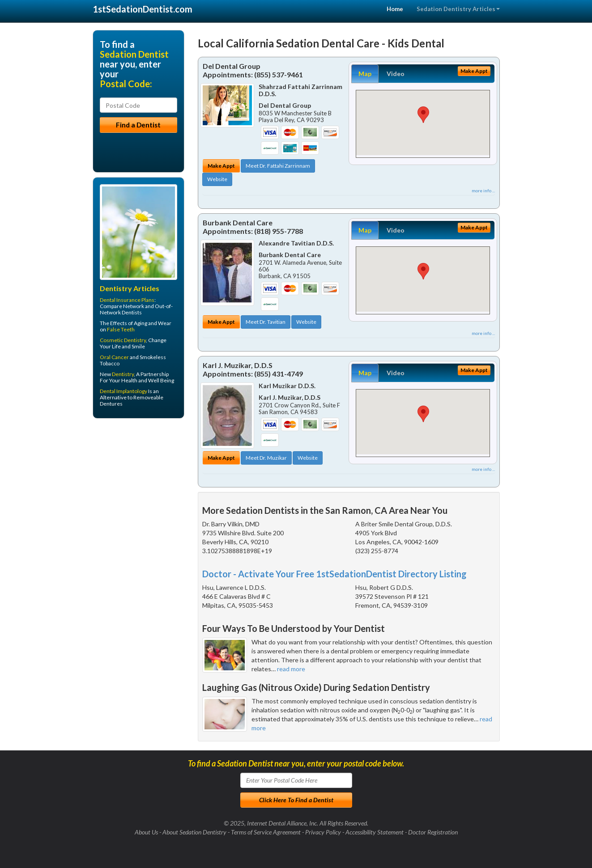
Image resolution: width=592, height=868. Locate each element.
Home (395, 9)
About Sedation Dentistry (194, 832)
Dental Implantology (124, 391)
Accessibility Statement (375, 832)
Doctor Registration (433, 832)
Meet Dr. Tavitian (266, 322)
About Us (146, 832)
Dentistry (123, 374)
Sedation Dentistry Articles (458, 9)
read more (291, 669)
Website (217, 179)
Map (365, 74)
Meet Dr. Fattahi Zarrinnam (278, 166)
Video (396, 74)
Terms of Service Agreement (266, 832)
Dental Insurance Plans (127, 300)
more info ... (483, 191)
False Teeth (121, 329)
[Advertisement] (138, 495)
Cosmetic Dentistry (123, 340)
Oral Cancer (114, 357)
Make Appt (221, 166)
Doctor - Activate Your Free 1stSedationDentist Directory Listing (334, 574)
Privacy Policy (323, 832)
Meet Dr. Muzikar (266, 458)
